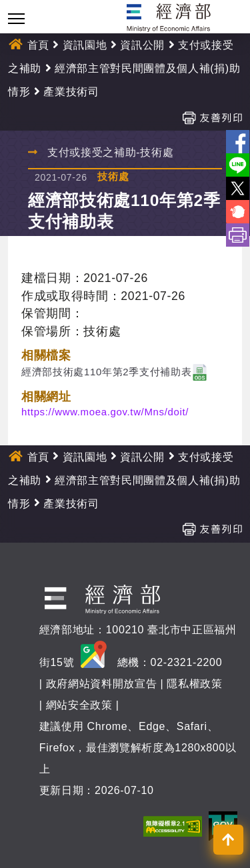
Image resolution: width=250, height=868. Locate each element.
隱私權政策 (194, 684)
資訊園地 (85, 45)
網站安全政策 (79, 705)
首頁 (38, 45)
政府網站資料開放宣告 (102, 684)
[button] (228, 840)
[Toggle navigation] (16, 18)
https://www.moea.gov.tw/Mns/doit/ (105, 412)
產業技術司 (71, 92)
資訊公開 (142, 45)
